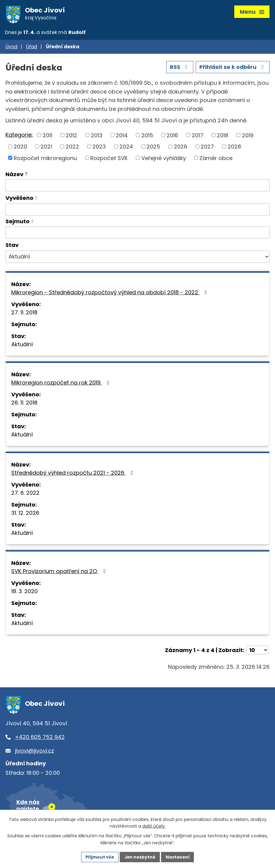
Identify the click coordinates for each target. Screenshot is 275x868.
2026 (180, 148)
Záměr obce (216, 159)
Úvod (11, 48)
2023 (99, 148)
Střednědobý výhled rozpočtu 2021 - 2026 (73, 474)
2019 (248, 136)
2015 (147, 136)
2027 (207, 148)
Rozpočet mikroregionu (45, 159)
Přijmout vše (99, 857)
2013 (97, 136)
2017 (198, 136)
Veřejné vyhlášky (164, 159)
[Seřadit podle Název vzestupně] (27, 174)
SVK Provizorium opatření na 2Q (60, 572)
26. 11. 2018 (24, 404)
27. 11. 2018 (24, 314)
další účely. (154, 826)
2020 (20, 148)
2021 (46, 148)
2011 (47, 136)
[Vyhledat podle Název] (137, 186)
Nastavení (178, 857)
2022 (72, 148)
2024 (126, 148)
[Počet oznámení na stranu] (257, 651)
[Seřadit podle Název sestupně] (27, 176)
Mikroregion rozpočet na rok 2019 (62, 384)
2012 (71, 136)
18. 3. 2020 (24, 592)
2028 (234, 148)
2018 (222, 136)
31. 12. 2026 (25, 514)
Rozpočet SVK (109, 159)
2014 (122, 136)
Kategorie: (19, 136)
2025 (153, 148)
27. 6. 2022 (25, 494)
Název (14, 175)
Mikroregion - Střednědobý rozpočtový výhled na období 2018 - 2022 (110, 294)
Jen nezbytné (140, 857)
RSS (178, 68)
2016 (172, 136)
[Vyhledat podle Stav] (137, 258)
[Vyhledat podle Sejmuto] (137, 234)
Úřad (32, 48)
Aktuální (22, 345)
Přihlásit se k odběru (232, 68)
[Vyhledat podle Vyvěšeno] (137, 210)
